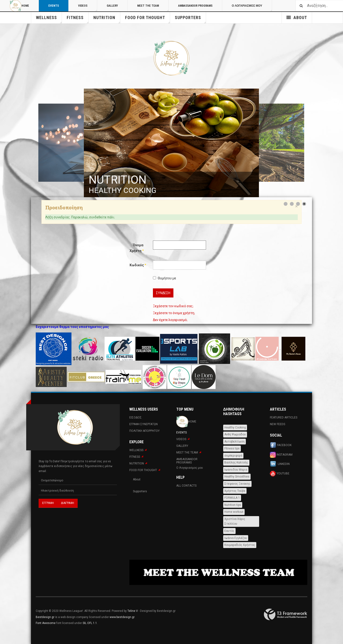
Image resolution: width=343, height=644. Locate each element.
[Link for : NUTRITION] (171, 143)
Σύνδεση (163, 293)
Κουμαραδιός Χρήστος (240, 545)
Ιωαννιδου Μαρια (236, 470)
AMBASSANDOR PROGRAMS (195, 6)
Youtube (280, 474)
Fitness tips (232, 448)
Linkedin (280, 464)
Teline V (133, 611)
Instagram (281, 455)
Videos (88, 8)
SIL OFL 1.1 (90, 623)
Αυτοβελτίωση (235, 442)
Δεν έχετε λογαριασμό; (170, 320)
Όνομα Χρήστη (136, 248)
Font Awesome (46, 623)
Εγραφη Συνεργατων (144, 424)
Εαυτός (229, 531)
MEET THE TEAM (153, 8)
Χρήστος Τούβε (235, 491)
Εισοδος (136, 418)
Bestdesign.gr (45, 617)
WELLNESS (49, 19)
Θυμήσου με (164, 278)
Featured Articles (284, 418)
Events (54, 6)
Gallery (112, 6)
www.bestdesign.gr (122, 617)
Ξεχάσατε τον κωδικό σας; (173, 306)
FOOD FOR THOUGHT (148, 19)
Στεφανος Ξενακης (237, 484)
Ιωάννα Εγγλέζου (236, 538)
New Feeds (277, 424)
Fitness (78, 19)
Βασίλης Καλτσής (236, 463)
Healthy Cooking (235, 428)
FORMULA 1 (232, 498)
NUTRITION (107, 19)
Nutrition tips (233, 505)
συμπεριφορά (233, 456)
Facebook (281, 445)
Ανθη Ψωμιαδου (235, 434)
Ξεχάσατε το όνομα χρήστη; (174, 313)
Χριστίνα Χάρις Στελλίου (235, 521)
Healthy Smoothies (237, 477)
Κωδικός (136, 265)
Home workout (234, 512)
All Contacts (186, 486)
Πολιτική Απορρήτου (144, 431)
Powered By (286, 614)
